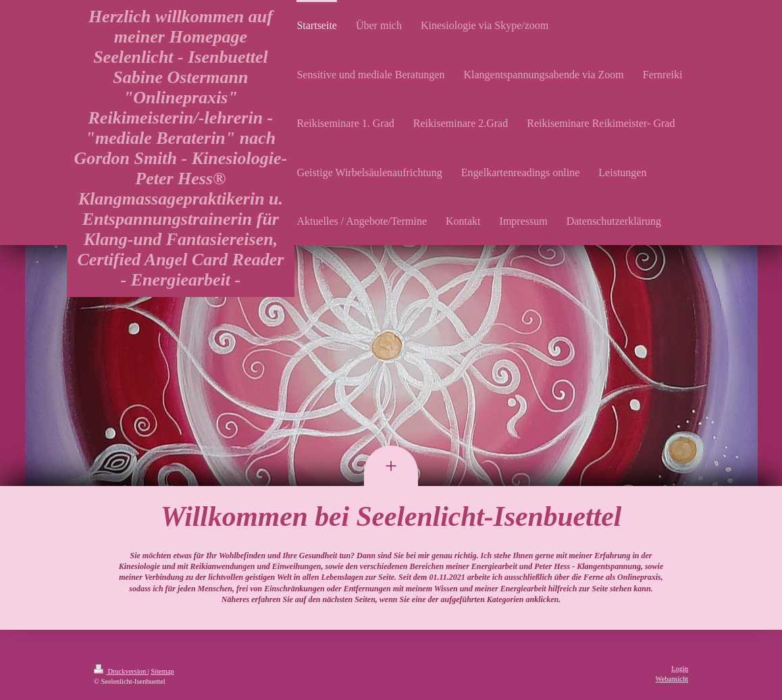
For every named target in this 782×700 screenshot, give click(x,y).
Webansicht (672, 679)
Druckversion (121, 671)
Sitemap (162, 671)
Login (680, 669)
